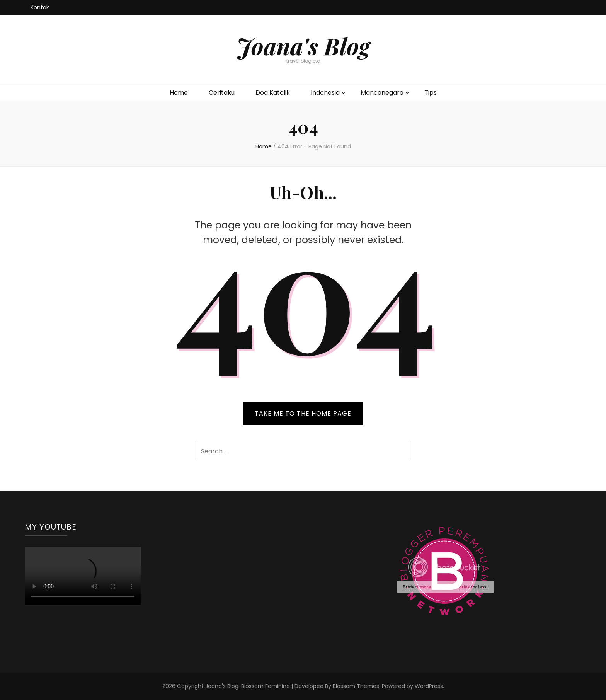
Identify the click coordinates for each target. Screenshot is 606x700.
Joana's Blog (303, 46)
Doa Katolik (273, 93)
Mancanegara (382, 93)
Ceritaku (222, 93)
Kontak (40, 7)
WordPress (429, 686)
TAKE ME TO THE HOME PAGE (303, 413)
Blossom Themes (356, 686)
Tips (431, 93)
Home (179, 93)
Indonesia (325, 93)
